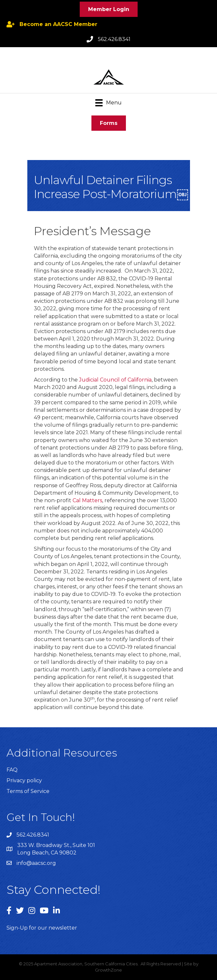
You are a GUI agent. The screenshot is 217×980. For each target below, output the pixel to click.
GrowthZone (108, 970)
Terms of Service (28, 791)
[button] (109, 9)
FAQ (12, 770)
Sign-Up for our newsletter (42, 928)
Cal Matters (87, 500)
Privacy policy (24, 780)
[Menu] (108, 103)
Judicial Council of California (115, 380)
